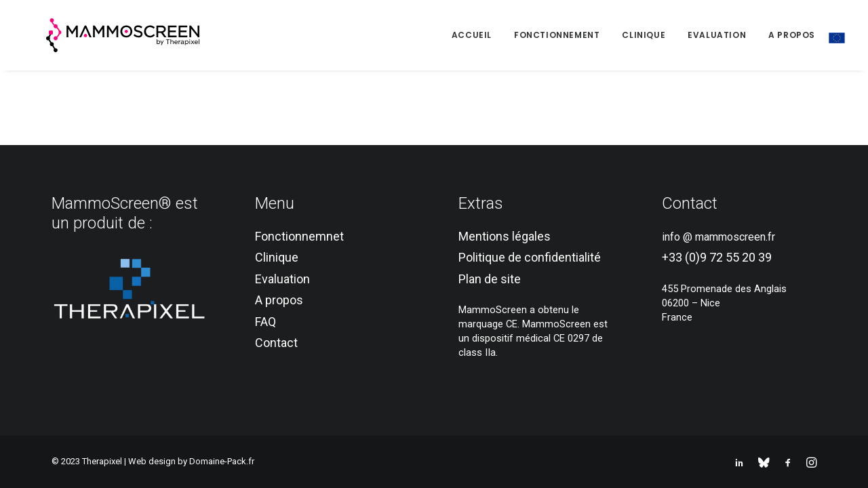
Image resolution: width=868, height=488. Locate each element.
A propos (792, 35)
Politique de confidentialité (530, 257)
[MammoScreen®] (100, 35)
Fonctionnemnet (299, 236)
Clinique (644, 35)
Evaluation (717, 35)
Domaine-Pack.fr (222, 461)
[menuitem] (476, 35)
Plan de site (490, 279)
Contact (276, 343)
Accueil (472, 35)
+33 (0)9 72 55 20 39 (717, 257)
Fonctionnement (557, 35)
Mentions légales (505, 236)
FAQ (265, 322)
